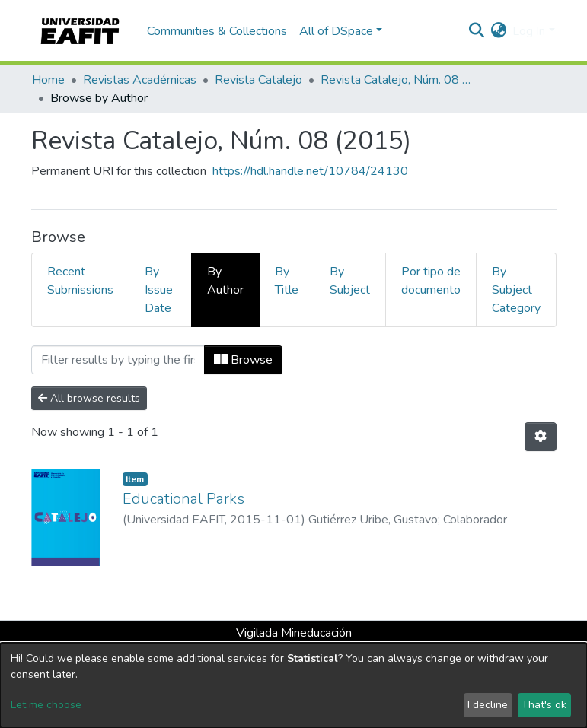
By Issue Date (159, 290)
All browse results (89, 398)
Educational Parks (183, 499)
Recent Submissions (80, 281)
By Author (225, 281)
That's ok (544, 705)
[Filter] (118, 360)
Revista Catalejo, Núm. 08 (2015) (397, 80)
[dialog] (293, 685)
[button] (498, 31)
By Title (287, 281)
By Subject (350, 281)
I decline (488, 705)
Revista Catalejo (258, 80)
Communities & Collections (217, 31)
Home (48, 80)
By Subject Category (516, 290)
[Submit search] (476, 31)
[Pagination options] (541, 437)
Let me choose (46, 705)
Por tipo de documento (431, 281)
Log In (529, 31)
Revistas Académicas (140, 80)
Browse (243, 360)
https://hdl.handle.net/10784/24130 (310, 171)
